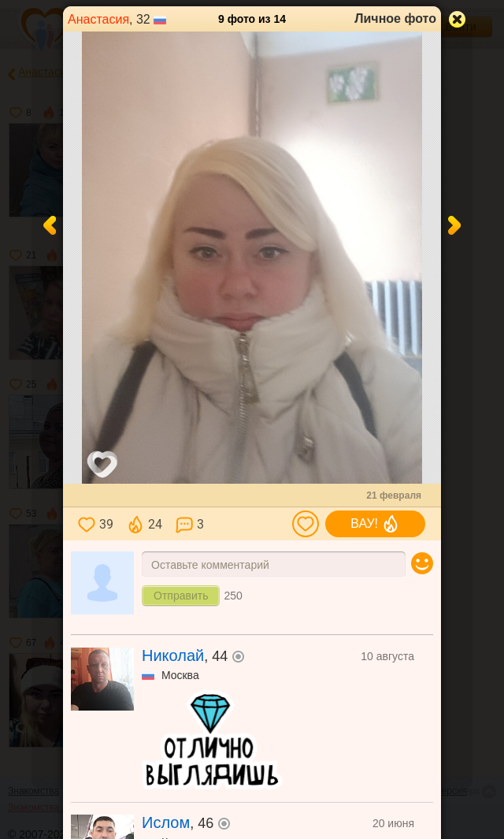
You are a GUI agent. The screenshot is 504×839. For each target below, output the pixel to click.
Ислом (166, 822)
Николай (173, 655)
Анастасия (98, 19)
